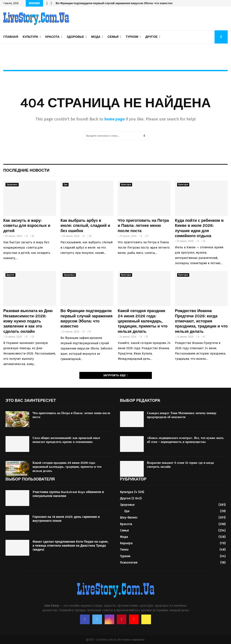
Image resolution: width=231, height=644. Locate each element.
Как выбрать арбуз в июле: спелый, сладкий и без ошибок (85, 226)
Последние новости (26, 170)
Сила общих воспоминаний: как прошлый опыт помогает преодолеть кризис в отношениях (66, 440)
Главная (11, 37)
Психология (129, 563)
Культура (30, 37)
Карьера (126, 543)
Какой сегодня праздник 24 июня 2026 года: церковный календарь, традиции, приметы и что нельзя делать (143, 321)
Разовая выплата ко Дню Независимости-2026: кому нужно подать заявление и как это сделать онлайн (28, 321)
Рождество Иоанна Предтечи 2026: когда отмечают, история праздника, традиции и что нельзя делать (201, 321)
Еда (66, 185)
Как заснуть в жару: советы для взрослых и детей (27, 226)
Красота (52, 37)
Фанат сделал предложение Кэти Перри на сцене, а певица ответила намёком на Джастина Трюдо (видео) (71, 546)
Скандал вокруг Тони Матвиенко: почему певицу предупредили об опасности (182, 415)
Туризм (132, 37)
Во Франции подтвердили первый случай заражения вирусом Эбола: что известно (114, 3)
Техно (124, 550)
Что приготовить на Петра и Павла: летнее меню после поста (143, 226)
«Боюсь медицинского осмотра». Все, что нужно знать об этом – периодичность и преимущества (185, 440)
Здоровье (75, 37)
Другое (151, 37)
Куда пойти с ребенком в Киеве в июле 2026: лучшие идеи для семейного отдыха (199, 228)
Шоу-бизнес (129, 518)
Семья (113, 37)
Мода (96, 37)
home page (115, 119)
